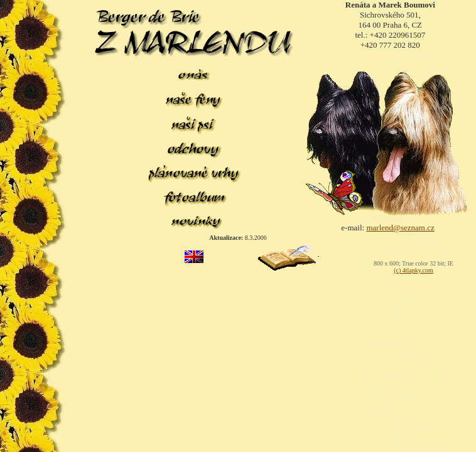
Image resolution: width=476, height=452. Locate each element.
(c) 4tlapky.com (414, 270)
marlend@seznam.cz (400, 228)
